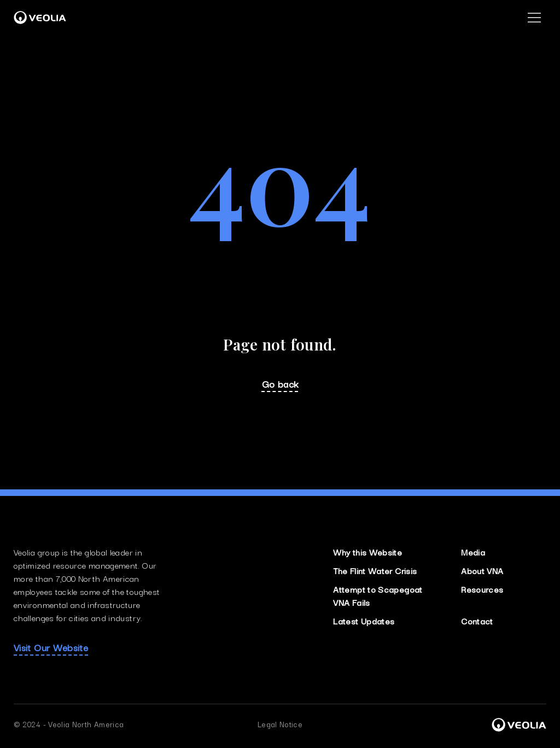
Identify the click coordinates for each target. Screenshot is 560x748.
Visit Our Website (51, 647)
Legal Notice (280, 724)
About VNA (482, 570)
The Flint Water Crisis (375, 570)
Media (473, 552)
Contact (477, 621)
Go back (280, 384)
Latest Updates (364, 621)
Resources (482, 589)
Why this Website (367, 552)
